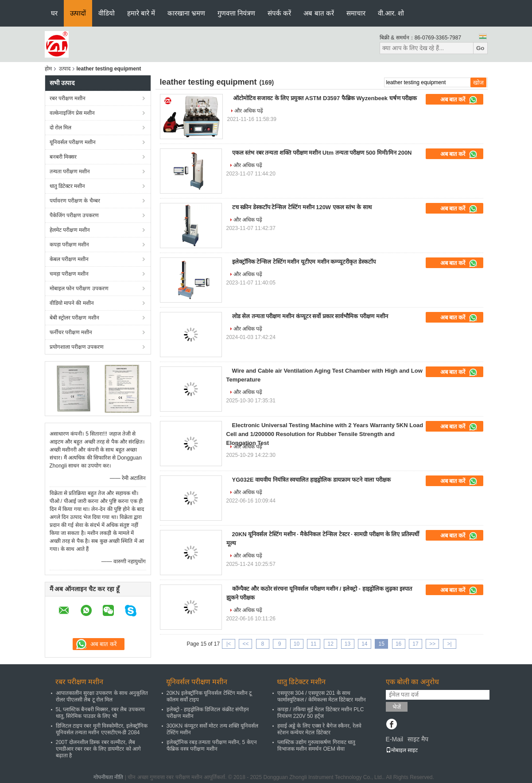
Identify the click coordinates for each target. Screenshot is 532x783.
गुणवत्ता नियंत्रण (236, 13)
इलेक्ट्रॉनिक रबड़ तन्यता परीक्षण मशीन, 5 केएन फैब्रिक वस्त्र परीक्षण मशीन (212, 746)
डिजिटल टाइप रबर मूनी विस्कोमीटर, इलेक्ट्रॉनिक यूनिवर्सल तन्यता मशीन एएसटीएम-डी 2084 (102, 729)
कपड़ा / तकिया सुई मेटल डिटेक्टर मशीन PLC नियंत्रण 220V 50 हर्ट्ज (321, 713)
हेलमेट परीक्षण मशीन (70, 230)
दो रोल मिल (61, 128)
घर (54, 13)
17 (415, 644)
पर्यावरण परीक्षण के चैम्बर (75, 201)
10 (297, 644)
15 (382, 644)
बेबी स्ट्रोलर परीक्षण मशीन (74, 318)
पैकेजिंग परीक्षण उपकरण (74, 215)
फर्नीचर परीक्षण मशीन (71, 332)
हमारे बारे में (141, 13)
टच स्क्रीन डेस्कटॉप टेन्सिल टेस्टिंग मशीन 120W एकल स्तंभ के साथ (302, 207)
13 (348, 644)
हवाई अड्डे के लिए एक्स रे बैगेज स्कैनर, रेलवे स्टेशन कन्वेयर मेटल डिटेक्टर (319, 729)
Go (480, 48)
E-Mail (395, 739)
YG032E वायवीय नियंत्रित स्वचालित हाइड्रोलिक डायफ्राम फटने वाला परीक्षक (311, 480)
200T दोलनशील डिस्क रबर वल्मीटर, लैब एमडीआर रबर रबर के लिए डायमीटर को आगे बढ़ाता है (98, 749)
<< (245, 644)
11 (313, 644)
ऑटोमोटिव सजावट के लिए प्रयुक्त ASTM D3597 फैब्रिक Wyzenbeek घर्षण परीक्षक (325, 98)
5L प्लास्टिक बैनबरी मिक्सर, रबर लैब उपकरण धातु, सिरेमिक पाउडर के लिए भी (100, 713)
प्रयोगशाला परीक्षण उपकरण (77, 347)
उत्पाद (65, 69)
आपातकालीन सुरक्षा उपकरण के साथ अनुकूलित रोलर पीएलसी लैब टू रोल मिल (102, 696)
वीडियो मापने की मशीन (72, 303)
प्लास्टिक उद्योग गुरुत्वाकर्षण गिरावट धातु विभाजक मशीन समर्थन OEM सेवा (316, 746)
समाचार (356, 13)
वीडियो (107, 13)
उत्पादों (78, 13)
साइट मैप (418, 739)
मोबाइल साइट (402, 750)
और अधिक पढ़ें (249, 111)
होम (48, 69)
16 (398, 644)
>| (450, 644)
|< (229, 644)
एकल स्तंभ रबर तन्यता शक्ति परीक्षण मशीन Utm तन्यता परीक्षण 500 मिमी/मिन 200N (322, 153)
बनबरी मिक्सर (63, 157)
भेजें (397, 707)
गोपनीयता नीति (108, 777)
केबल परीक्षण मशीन (69, 259)
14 (364, 644)
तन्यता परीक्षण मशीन (70, 171)
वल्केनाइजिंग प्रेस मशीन (72, 113)
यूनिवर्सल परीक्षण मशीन (73, 142)
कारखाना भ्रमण (186, 13)
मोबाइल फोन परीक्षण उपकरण (79, 288)
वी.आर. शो (391, 13)
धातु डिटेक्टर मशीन (68, 186)
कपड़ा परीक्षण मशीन (70, 245)
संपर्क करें (279, 13)
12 (331, 644)
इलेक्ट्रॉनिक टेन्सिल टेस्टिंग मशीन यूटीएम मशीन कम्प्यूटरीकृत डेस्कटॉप (304, 262)
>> (432, 644)
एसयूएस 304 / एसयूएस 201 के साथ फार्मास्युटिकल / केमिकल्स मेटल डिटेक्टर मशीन (322, 696)
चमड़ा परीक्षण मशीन (69, 274)
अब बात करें (318, 13)
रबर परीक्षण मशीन (68, 98)
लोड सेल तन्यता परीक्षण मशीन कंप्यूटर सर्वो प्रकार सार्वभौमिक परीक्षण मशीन (310, 316)
